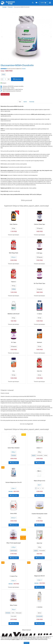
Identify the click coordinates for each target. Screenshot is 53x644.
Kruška (46, 455)
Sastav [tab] (25, 102)
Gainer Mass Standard (14, 448)
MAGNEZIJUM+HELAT (14, 314)
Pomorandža (40, 455)
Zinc (14, 371)
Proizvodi (10, 7)
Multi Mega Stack (14, 253)
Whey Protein (14, 605)
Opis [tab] (20, 102)
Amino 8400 (14, 514)
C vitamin (39, 314)
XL (38, 488)
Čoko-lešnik (14, 616)
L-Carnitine (39, 607)
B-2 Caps (14, 342)
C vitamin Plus (14, 576)
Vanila (13, 613)
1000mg (14, 289)
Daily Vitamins (14, 224)
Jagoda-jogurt (14, 551)
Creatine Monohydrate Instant (39, 514)
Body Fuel (39, 543)
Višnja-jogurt (19, 613)
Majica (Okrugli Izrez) (39, 481)
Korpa (44, 3)
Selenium (39, 342)
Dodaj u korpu (17, 79)
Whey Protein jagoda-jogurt (14, 543)
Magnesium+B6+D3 (39, 576)
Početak (4, 7)
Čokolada (14, 455)
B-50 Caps (39, 253)
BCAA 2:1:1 (39, 448)
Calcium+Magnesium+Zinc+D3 (14, 482)
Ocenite (24, 69)
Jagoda (34, 455)
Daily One (39, 371)
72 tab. (3, 74)
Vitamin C (14, 282)
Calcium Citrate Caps (39, 224)
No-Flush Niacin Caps (39, 283)
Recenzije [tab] (32, 102)
